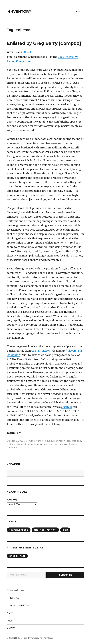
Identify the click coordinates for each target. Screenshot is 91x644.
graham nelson (63, 441)
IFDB (65, 530)
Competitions (15, 590)
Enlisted (26, 52)
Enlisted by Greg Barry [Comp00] (44, 43)
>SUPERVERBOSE (19, 530)
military (11, 444)
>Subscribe (65, 575)
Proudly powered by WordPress (38, 638)
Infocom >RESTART (19, 605)
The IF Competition (45, 530)
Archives (12, 500)
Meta (10, 613)
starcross (62, 444)
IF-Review (13, 598)
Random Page (17, 556)
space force (42, 444)
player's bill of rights (26, 444)
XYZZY (11, 628)
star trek (53, 444)
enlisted (42, 441)
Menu (79, 11)
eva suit (51, 441)
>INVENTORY (19, 11)
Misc (10, 621)
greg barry (77, 441)
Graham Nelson (41, 351)
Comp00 (30, 441)
